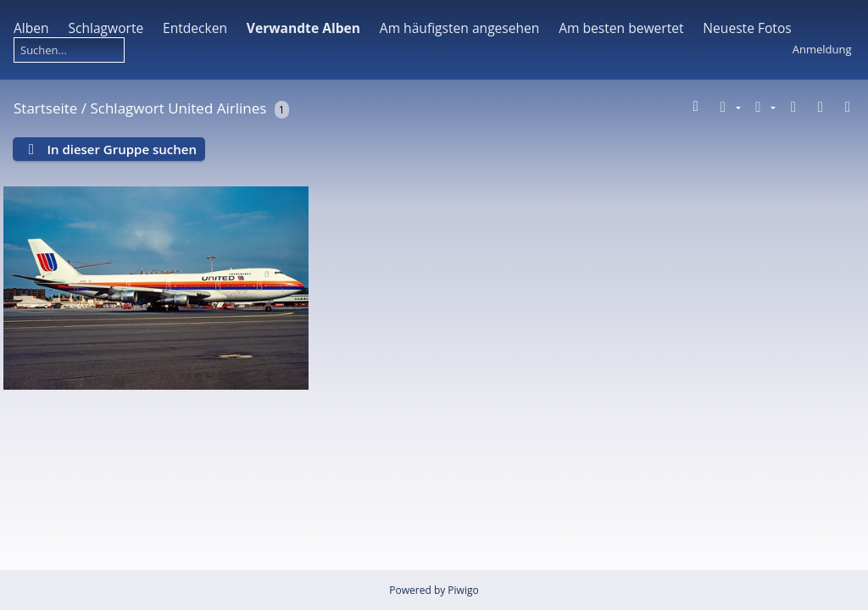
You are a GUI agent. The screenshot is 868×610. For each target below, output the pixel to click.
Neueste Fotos (747, 28)
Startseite (45, 108)
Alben (31, 28)
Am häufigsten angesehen (460, 28)
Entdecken (195, 28)
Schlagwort (127, 108)
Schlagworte (106, 28)
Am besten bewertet (621, 28)
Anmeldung (822, 49)
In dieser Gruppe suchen (122, 149)
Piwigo (463, 590)
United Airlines (217, 108)
